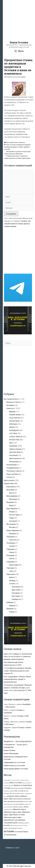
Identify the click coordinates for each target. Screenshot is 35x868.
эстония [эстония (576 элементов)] (9, 831)
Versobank (13, 455)
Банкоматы (11, 487)
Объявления (12, 465)
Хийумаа (10, 602)
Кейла (12, 577)
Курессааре (14, 565)
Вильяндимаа (12, 496)
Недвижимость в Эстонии (14, 762)
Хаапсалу (13, 540)
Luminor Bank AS (16, 437)
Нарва (12, 518)
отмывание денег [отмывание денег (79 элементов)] (11, 823)
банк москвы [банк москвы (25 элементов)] (14, 788)
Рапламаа (10, 555)
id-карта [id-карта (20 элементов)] (6, 780)
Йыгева (12, 527)
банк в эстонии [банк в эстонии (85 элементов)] (16, 783)
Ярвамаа (10, 609)
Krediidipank (14, 430)
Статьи (9, 477)
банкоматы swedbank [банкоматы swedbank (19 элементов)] (9, 791)
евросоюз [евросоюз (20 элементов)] (26, 802)
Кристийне (16, 590)
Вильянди (13, 499)
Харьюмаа (11, 574)
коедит (20, 147)
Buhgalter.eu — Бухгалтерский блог (18, 741)
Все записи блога (12, 142)
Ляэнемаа (10, 537)
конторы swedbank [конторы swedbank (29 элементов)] (13, 807)
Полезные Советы (14, 471)
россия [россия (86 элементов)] (7, 825)
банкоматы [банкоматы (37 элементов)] (28, 788)
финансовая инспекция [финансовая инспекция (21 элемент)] (21, 826)
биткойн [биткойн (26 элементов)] (12, 794)
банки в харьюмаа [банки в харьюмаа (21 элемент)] (9, 786)
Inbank (12, 427)
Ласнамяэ (16, 593)
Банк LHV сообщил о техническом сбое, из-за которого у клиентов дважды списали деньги (18, 657)
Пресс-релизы (12, 474)
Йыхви (12, 512)
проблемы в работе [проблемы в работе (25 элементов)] (23, 823)
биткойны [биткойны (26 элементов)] (17, 794)
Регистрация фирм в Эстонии (16, 769)
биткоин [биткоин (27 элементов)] (26, 791)
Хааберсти (16, 599)
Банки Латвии (9, 750)
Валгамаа (10, 490)
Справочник (9, 483)
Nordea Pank (14, 440)
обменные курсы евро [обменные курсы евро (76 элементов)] (13, 812)
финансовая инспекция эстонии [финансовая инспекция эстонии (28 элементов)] (13, 828)
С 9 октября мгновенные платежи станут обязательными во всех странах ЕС (17, 671)
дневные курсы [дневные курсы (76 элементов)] (13, 796)
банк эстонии (11, 145)
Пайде (12, 612)
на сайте (13, 848)
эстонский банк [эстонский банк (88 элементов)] (10, 835)
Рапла (12, 559)
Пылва (12, 546)
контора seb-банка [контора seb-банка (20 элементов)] (8, 804)
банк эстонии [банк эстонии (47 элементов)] (19, 791)
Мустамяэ (16, 596)
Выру (11, 505)
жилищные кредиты (23, 145)
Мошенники (14, 462)
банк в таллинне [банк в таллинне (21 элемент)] (21, 780)
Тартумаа (10, 568)
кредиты (27, 147)
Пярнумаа (10, 549)
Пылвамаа (11, 543)
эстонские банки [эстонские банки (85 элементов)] (21, 832)
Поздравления (13, 468)
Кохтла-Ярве (14, 515)
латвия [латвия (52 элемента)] (26, 807)
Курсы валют (9, 480)
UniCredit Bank (15, 452)
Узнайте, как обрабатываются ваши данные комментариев (17, 224)
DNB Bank (13, 424)
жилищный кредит (11, 147)
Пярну (12, 552)
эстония (7, 149)
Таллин (12, 584)
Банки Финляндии (11, 753)
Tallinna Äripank (15, 449)
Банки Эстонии (19, 42)
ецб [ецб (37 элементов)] (30, 802)
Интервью (11, 405)
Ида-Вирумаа (12, 508)
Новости (22, 142)
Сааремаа (10, 562)
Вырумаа (10, 502)
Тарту (11, 571)
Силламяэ (13, 521)
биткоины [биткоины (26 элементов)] (6, 794)
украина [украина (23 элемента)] (12, 826)
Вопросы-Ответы (14, 402)
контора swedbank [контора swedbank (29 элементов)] (18, 804)
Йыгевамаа (11, 524)
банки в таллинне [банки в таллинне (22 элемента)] (27, 783)
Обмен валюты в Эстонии (14, 766)
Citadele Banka (15, 415)
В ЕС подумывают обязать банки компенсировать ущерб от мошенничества (17, 679)
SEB (11, 443)
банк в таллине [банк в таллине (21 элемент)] (12, 780)
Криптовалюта (15, 458)
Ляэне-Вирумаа (13, 530)
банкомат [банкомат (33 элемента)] (21, 788)
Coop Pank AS (15, 418)
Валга (11, 493)
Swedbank (13, 446)
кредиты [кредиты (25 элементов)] (21, 807)
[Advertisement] (17, 24)
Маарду (12, 580)
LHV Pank (13, 433)
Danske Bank (14, 421)
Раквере (13, 534)
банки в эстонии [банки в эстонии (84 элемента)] (20, 785)
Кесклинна (16, 587)
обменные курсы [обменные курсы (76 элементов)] (19, 809)
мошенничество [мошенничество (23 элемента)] (8, 810)
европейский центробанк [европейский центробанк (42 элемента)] (15, 802)
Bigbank (12, 412)
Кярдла (12, 606)
